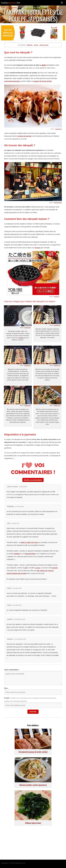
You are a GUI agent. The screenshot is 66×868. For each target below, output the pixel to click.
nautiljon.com (57, 406)
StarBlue (17, 554)
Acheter (36, 45)
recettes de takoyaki (25, 136)
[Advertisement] (33, 843)
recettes (21, 338)
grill (26, 568)
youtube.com (28, 328)
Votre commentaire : (12, 670)
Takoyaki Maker (30, 554)
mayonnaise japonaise (12, 81)
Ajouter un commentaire (33, 480)
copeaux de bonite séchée (42, 81)
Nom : (7, 688)
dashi (44, 65)
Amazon (38, 248)
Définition (30, 45)
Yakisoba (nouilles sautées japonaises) (33, 785)
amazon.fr (57, 297)
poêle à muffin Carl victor (29, 542)
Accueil (3, 7)
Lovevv (38, 568)
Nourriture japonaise (11, 7)
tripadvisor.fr (59, 129)
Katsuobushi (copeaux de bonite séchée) (33, 752)
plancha (55, 568)
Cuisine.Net (11, 3)
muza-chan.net (58, 203)
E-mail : (7, 698)
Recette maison (44, 45)
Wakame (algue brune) (33, 823)
